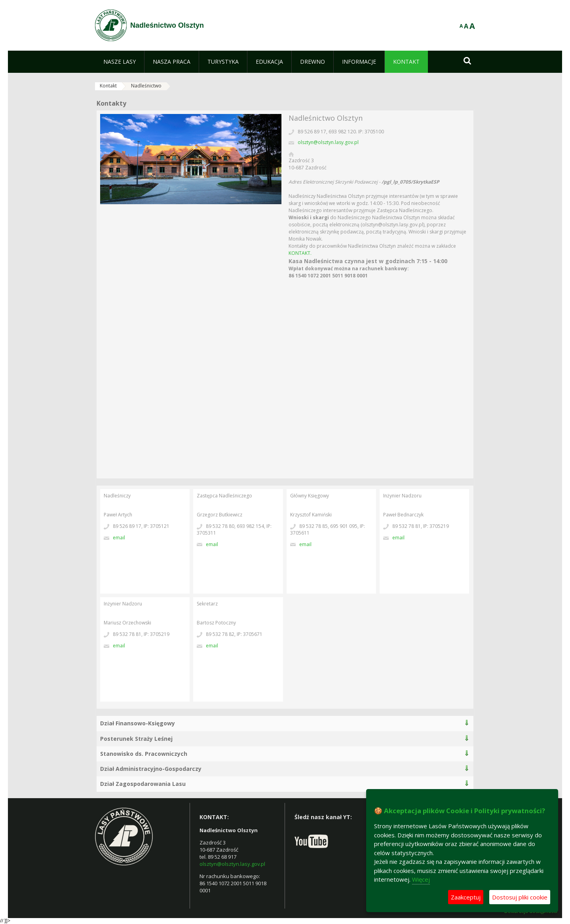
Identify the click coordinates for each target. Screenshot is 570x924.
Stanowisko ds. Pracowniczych (144, 754)
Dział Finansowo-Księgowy (138, 723)
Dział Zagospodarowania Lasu (143, 784)
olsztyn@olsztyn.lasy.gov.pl (328, 142)
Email (119, 538)
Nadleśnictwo (146, 86)
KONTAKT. (300, 253)
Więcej (421, 879)
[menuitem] (120, 62)
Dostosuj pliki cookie (520, 897)
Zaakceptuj (466, 897)
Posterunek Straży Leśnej (136, 739)
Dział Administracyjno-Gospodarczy (151, 769)
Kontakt (108, 86)
